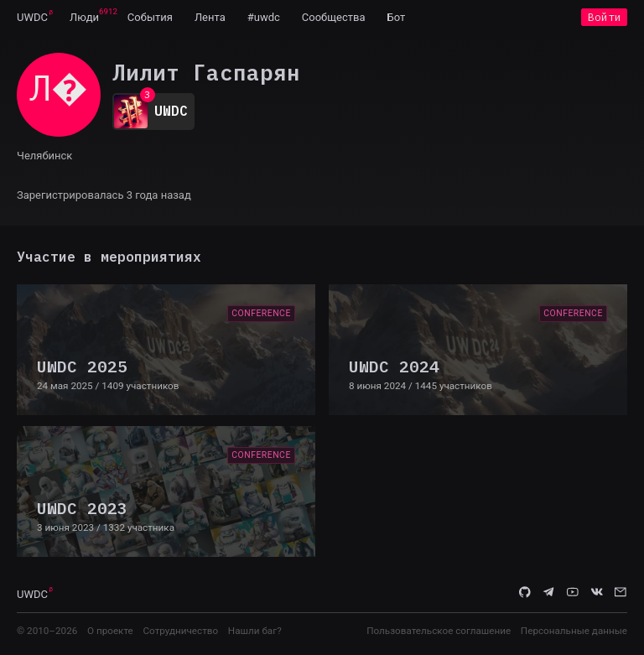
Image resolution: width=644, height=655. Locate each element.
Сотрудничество (180, 631)
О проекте (110, 631)
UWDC (32, 17)
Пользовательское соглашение (439, 631)
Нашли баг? (255, 631)
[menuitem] (32, 17)
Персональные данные (574, 631)
